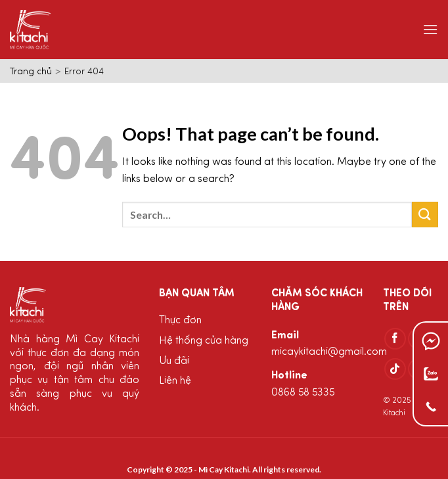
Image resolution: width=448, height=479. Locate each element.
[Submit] (425, 215)
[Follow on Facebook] (395, 339)
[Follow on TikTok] (395, 369)
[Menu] (430, 29)
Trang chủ (31, 72)
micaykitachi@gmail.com (329, 352)
